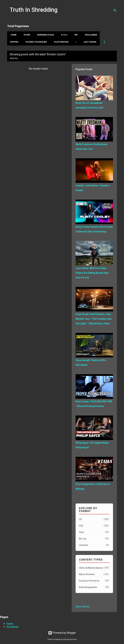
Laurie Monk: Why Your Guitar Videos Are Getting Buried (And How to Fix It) (92, 273)
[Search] (115, 10)
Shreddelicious (45, 35)
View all (14, 58)
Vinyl (94, 532)
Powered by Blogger (62, 633)
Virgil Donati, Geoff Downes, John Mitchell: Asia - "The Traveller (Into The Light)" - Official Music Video (94, 319)
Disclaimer (90, 35)
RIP (75, 35)
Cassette (94, 545)
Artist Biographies (94, 587)
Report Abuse (83, 607)
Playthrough (61, 42)
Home (13, 35)
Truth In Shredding (34, 10)
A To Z (63, 35)
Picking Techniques (36, 42)
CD (94, 519)
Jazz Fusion (90, 42)
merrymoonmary (70, 639)
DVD (94, 526)
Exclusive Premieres (94, 581)
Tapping (14, 42)
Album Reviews (94, 574)
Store (26, 35)
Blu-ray (94, 539)
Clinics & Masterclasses (94, 568)
